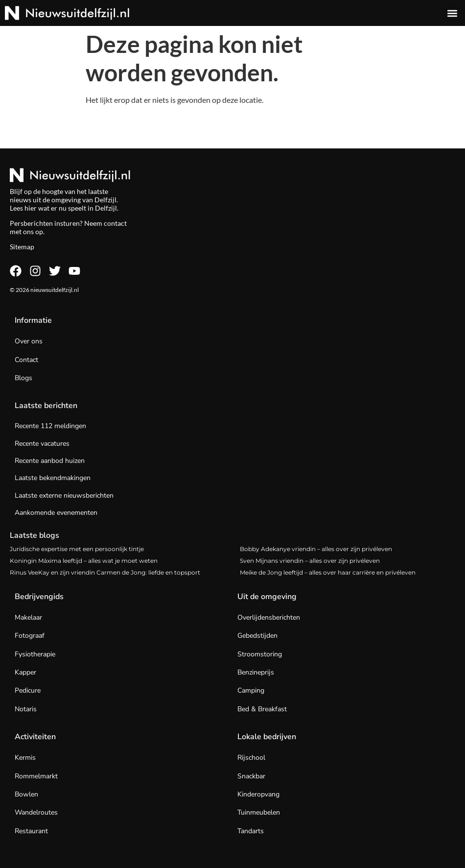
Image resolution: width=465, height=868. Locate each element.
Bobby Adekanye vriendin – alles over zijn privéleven (316, 549)
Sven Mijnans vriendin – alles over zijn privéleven (310, 561)
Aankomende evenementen (56, 513)
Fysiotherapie (35, 654)
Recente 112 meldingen (50, 426)
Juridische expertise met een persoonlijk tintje (77, 549)
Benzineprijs (256, 672)
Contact (26, 360)
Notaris (26, 709)
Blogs (23, 378)
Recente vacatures (42, 444)
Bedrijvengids (39, 597)
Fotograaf (30, 636)
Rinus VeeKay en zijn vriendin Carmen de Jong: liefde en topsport (105, 572)
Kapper (25, 672)
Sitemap (22, 247)
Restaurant (31, 831)
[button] (452, 13)
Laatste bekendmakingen (53, 478)
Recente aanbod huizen (50, 461)
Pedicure (28, 690)
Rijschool (251, 758)
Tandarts (251, 831)
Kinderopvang (258, 794)
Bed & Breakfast (262, 709)
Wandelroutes (36, 812)
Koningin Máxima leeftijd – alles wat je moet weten (84, 561)
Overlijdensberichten (269, 617)
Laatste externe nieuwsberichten (64, 495)
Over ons (29, 341)
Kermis (25, 758)
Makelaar (28, 617)
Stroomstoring (260, 654)
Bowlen (26, 794)
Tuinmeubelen (259, 812)
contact (115, 223)
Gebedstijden (257, 636)
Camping (251, 690)
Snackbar (251, 776)
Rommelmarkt (36, 776)
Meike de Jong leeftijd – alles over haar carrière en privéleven (328, 572)
